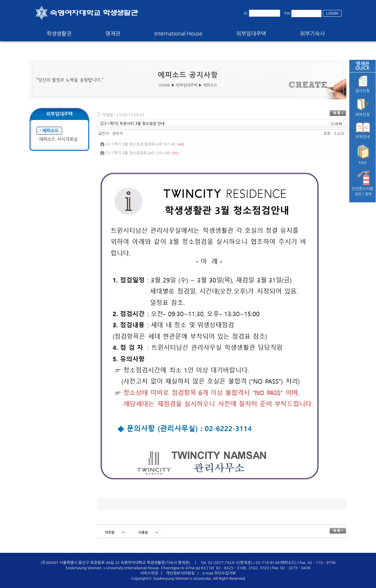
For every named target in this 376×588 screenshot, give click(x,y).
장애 (369, 194)
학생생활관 (59, 34)
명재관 (113, 34)
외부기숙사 (313, 34)
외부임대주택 (251, 34)
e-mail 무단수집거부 (219, 573)
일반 (358, 194)
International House (178, 34)
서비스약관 (149, 573)
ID (246, 13)
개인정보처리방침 (180, 573)
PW (288, 13)
